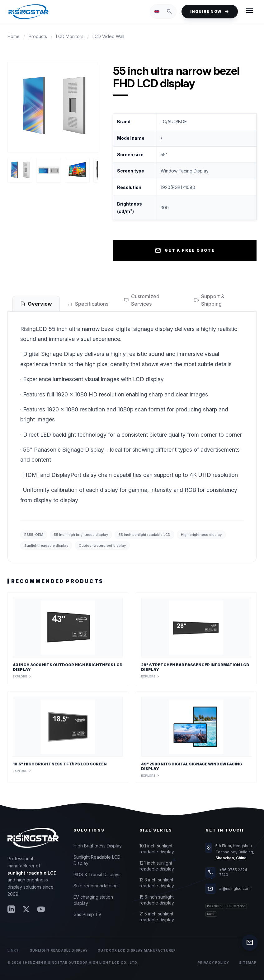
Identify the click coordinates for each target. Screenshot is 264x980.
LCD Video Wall (108, 36)
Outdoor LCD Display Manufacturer (137, 950)
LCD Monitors (70, 36)
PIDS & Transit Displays (97, 874)
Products (38, 36)
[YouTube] (41, 909)
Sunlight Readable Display (59, 950)
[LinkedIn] (11, 909)
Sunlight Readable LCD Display (97, 860)
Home (14, 36)
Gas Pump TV (87, 914)
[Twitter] (26, 909)
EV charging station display (93, 900)
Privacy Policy (213, 963)
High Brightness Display (98, 846)
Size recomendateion (96, 886)
